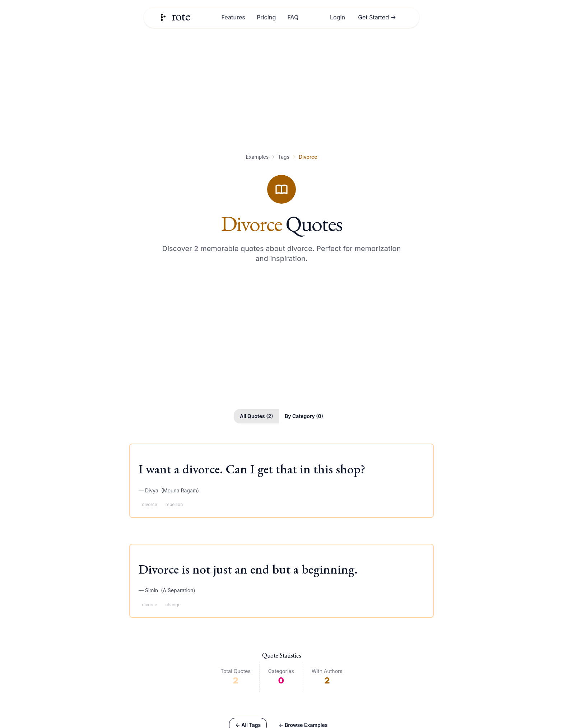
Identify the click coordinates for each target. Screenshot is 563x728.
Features (233, 17)
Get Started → (377, 17)
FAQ (293, 17)
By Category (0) (304, 416)
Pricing (266, 17)
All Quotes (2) (256, 416)
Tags (284, 157)
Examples (257, 157)
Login (338, 17)
